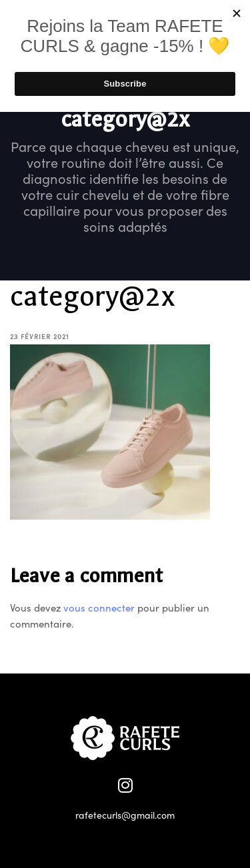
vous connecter (99, 607)
